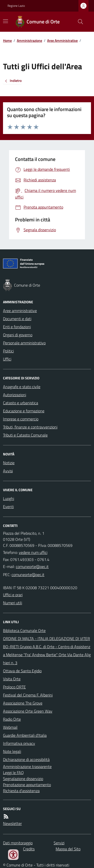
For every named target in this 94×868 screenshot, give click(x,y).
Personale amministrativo (24, 343)
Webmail (10, 727)
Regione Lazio (16, 6)
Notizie (9, 463)
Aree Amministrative (62, 40)
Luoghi (9, 498)
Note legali (12, 751)
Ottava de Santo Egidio (22, 671)
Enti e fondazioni (17, 327)
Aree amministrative (20, 311)
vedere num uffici (33, 552)
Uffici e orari (13, 595)
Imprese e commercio (21, 419)
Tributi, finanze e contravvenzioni (30, 427)
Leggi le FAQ (13, 773)
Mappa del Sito (68, 849)
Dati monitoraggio (18, 843)
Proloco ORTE (14, 687)
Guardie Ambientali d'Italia (25, 735)
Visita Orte (12, 679)
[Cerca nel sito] (78, 22)
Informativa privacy (19, 743)
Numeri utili (13, 603)
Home (7, 40)
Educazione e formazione (24, 411)
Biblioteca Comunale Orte (24, 630)
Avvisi (8, 471)
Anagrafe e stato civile (22, 387)
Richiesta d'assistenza (21, 791)
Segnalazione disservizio (23, 779)
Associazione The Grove (23, 703)
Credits (29, 849)
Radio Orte (12, 719)
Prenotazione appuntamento (27, 785)
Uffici (7, 359)
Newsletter (12, 823)
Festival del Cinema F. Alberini (28, 695)
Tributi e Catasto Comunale (25, 435)
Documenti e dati (17, 319)
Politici (8, 351)
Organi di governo (18, 335)
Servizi (59, 843)
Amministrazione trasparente (27, 766)
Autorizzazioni (15, 395)
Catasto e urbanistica (21, 403)
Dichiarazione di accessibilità (26, 759)
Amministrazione (29, 40)
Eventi (8, 507)
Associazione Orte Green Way (28, 711)
